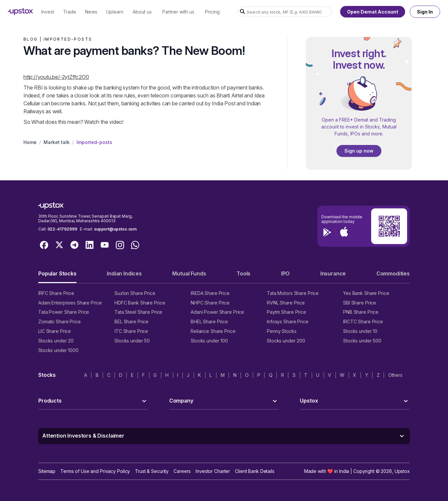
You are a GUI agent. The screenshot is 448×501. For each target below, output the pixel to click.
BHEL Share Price (209, 322)
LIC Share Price (55, 331)
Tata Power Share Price (64, 312)
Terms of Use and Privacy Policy (95, 471)
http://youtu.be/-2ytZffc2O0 (56, 77)
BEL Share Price (131, 322)
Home (30, 142)
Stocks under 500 (362, 341)
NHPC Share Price (210, 303)
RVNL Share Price (286, 303)
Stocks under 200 (286, 341)
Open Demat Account (373, 12)
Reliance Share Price (213, 331)
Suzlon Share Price (135, 293)
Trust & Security (152, 471)
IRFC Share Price (56, 293)
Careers (182, 471)
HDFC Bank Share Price (140, 303)
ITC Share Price (131, 331)
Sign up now (359, 151)
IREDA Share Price (210, 293)
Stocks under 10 (360, 331)
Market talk (57, 142)
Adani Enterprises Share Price (70, 303)
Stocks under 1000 (58, 350)
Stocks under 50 (132, 341)
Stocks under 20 (56, 341)
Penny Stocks (282, 331)
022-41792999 (62, 229)
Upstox (402, 471)
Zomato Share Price (60, 322)
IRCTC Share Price (363, 322)
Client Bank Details (255, 471)
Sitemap (47, 471)
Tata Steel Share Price (138, 312)
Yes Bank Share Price (366, 293)
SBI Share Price (360, 303)
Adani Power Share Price (217, 312)
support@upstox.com (115, 229)
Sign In (425, 12)
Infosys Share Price (288, 322)
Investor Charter (213, 471)
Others (395, 375)
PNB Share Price (361, 312)
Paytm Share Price (287, 312)
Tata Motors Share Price (293, 293)
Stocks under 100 (209, 341)
